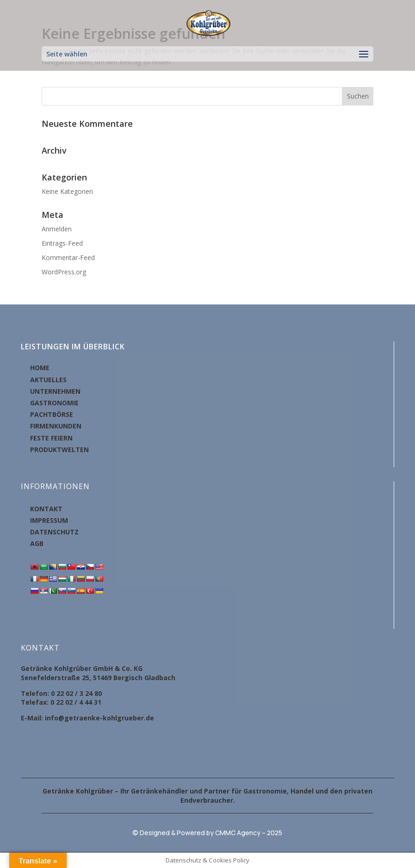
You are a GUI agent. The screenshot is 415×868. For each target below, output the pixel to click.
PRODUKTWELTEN (59, 449)
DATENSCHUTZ (54, 532)
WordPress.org (64, 272)
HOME (40, 368)
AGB (37, 543)
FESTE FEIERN (51, 438)
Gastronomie (265, 791)
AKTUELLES (48, 380)
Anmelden (57, 229)
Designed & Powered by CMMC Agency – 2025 (211, 833)
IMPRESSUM (49, 520)
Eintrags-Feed (62, 243)
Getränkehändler (159, 791)
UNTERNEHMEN (55, 391)
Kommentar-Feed (68, 257)
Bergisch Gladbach (144, 678)
